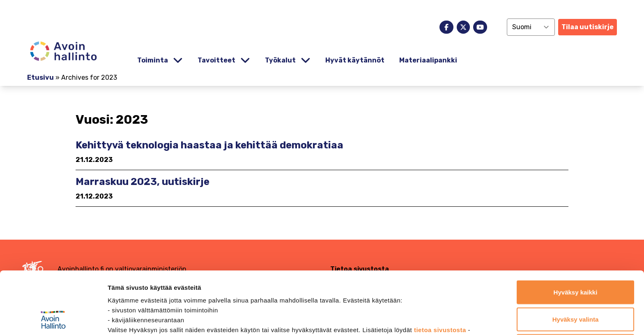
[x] (463, 27)
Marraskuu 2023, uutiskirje (143, 182)
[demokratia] (322, 9)
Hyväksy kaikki (576, 234)
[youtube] (480, 27)
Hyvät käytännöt (355, 60)
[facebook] (446, 27)
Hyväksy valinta (576, 261)
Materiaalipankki (428, 60)
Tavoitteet (216, 60)
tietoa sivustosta (441, 271)
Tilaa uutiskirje (588, 27)
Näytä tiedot (439, 319)
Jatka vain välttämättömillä (576, 288)
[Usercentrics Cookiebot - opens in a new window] (53, 319)
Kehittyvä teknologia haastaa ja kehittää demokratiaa (209, 145)
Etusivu (40, 77)
